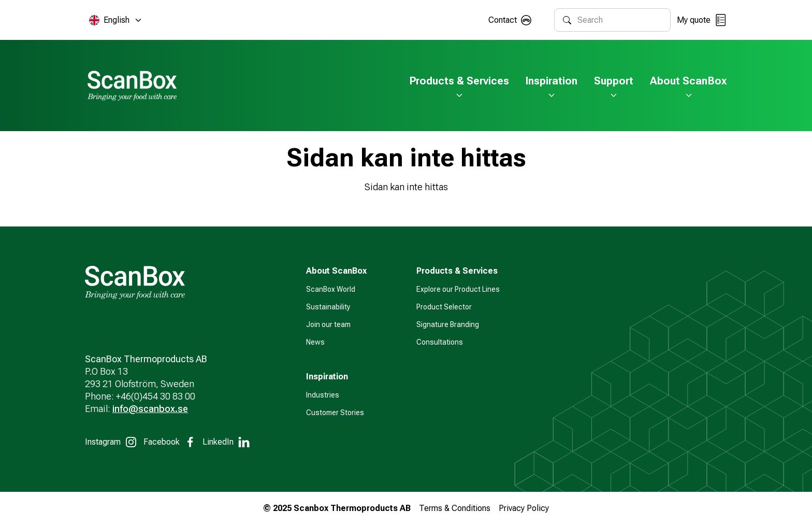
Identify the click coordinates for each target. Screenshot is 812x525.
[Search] (567, 20)
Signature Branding (448, 324)
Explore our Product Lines (458, 289)
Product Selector (444, 307)
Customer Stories (335, 413)
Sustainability (328, 307)
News (315, 342)
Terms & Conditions (455, 508)
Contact (503, 20)
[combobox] (620, 20)
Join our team (328, 324)
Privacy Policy (524, 508)
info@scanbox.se (150, 409)
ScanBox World (331, 289)
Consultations (440, 342)
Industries (323, 395)
